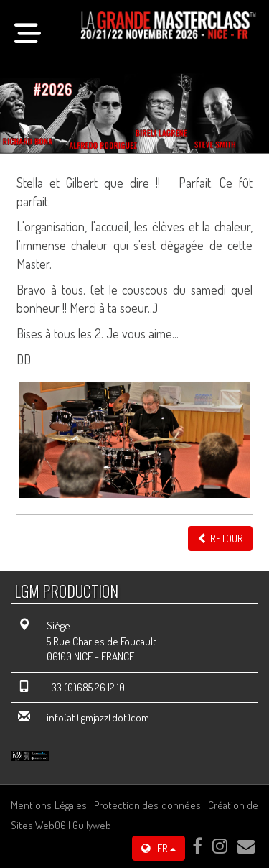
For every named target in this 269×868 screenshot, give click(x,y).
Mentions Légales (49, 805)
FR (159, 848)
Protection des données (147, 805)
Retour (220, 539)
